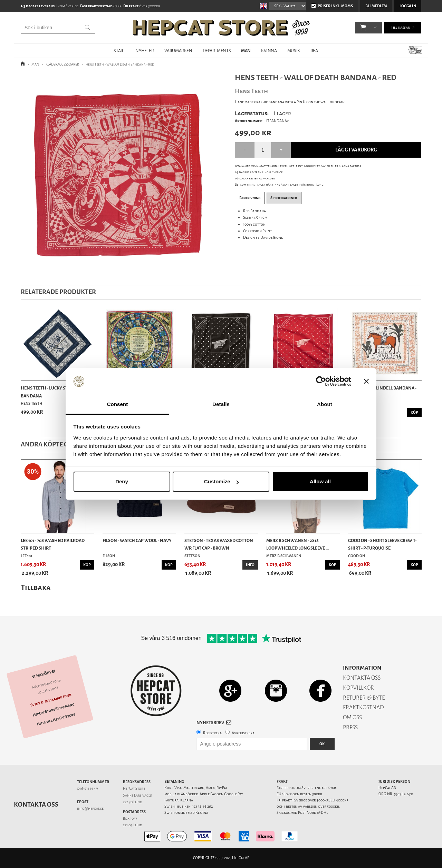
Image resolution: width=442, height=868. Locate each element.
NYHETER (145, 51)
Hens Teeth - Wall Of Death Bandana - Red (120, 64)
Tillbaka (36, 587)
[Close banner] (366, 382)
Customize (221, 481)
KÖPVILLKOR (358, 688)
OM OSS (352, 717)
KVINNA (269, 51)
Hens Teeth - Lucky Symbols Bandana (51, 392)
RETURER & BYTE (364, 698)
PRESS (350, 727)
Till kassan (401, 27)
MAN (246, 51)
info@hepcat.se (90, 808)
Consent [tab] (118, 404)
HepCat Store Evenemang (54, 710)
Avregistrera (243, 733)
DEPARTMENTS (217, 51)
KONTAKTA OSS (362, 678)
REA (314, 51)
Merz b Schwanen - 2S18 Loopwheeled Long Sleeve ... (297, 544)
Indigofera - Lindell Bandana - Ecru (382, 392)
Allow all (320, 481)
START (119, 51)
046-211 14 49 (88, 788)
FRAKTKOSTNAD (363, 707)
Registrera (212, 733)
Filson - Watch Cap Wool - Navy (137, 540)
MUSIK (294, 51)
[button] (363, 28)
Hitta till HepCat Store (56, 719)
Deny (122, 481)
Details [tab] (221, 404)
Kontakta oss (36, 805)
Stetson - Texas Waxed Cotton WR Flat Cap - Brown (219, 544)
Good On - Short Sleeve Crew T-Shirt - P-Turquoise (382, 544)
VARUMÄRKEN (178, 51)
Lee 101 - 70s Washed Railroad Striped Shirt (53, 544)
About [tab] (325, 404)
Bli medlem (376, 6)
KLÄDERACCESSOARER (62, 64)
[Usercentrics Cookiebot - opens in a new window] (321, 382)
